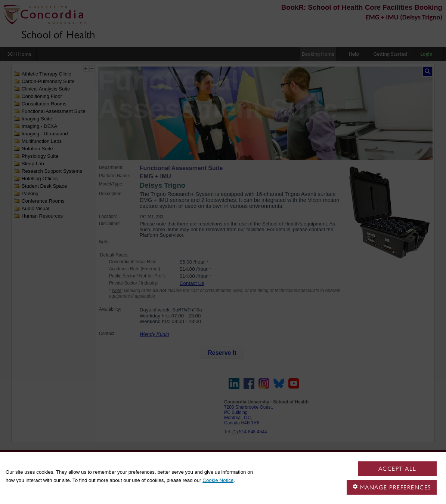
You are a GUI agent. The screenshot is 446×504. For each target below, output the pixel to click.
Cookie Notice (218, 480)
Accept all (397, 469)
